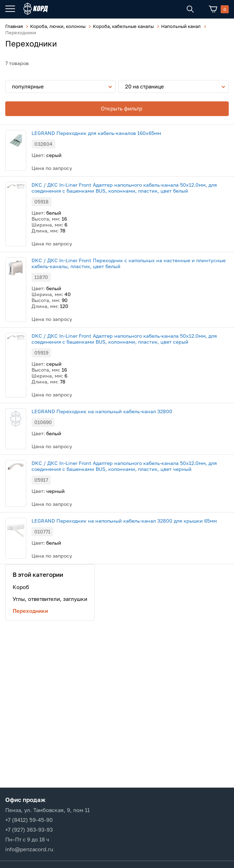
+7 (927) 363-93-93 (29, 830)
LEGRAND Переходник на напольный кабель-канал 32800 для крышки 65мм (124, 521)
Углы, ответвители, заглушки (50, 599)
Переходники (30, 611)
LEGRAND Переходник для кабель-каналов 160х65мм (96, 133)
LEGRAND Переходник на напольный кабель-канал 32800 (102, 411)
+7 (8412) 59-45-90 (29, 820)
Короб (21, 587)
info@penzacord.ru (29, 849)
